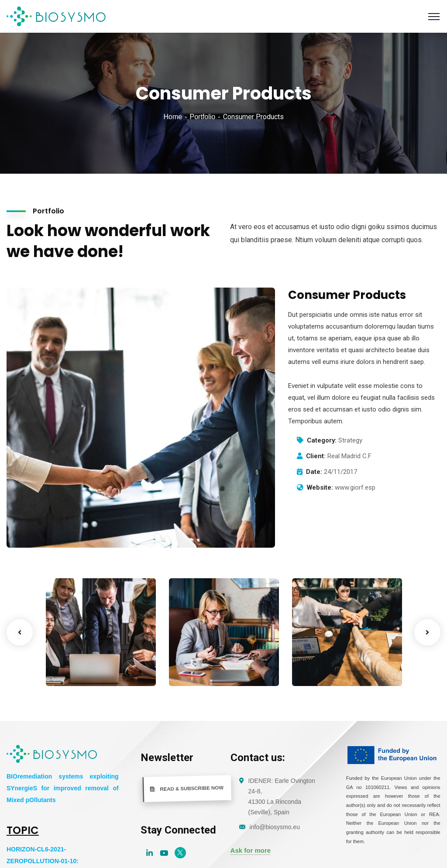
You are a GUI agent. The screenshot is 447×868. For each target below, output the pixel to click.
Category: (322, 440)
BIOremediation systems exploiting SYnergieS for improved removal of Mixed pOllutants (63, 788)
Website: (320, 487)
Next (427, 632)
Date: (314, 472)
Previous (20, 632)
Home (173, 117)
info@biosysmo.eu (275, 827)
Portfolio (202, 117)
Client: (316, 456)
